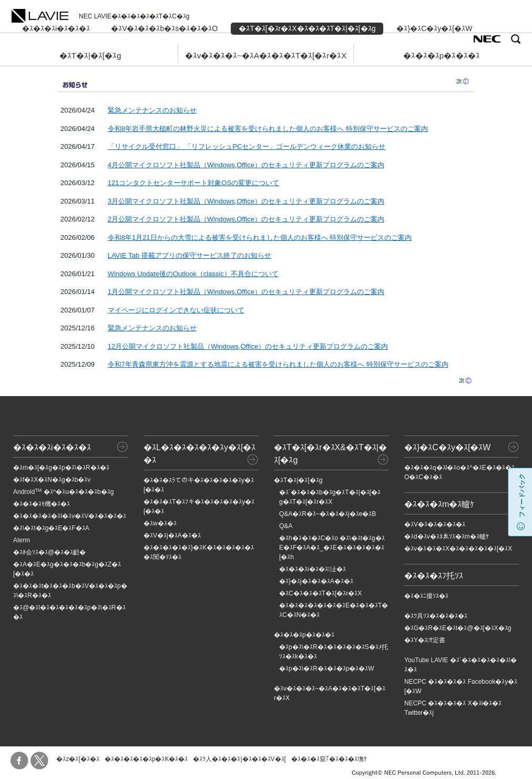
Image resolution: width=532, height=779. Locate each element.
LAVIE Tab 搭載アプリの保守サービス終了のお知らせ (190, 255)
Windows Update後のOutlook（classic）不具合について (193, 274)
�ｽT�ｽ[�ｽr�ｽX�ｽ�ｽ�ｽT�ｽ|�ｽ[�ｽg (307, 28)
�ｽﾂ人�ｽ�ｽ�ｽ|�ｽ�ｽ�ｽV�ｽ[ (239, 759)
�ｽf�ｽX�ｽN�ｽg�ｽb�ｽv (52, 480)
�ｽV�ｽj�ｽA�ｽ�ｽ (172, 535)
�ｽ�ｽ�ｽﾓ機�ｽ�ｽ (42, 504)
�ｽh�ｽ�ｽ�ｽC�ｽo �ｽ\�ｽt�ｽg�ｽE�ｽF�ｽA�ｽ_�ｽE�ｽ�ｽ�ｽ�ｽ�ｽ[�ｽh (332, 548)
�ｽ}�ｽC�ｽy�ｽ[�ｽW (434, 28)
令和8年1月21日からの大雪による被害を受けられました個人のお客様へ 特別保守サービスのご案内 (260, 237)
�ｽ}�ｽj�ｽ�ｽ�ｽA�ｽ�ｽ (316, 581)
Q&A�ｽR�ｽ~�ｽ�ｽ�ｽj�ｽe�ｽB (328, 514)
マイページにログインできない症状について (176, 310)
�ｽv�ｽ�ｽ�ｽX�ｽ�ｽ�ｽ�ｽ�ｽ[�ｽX (458, 549)
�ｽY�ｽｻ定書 (425, 640)
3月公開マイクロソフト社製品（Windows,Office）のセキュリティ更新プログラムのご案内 (246, 201)
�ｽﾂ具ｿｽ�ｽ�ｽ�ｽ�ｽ (436, 616)
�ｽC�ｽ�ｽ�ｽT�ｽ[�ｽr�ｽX (320, 593)
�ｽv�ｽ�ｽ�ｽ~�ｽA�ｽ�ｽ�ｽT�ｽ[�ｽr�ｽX (266, 55)
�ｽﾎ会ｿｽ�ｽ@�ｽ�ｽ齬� (49, 552)
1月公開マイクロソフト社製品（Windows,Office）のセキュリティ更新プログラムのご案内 (246, 292)
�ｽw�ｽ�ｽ (160, 523)
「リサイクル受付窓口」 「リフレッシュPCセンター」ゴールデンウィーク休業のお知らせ (247, 146)
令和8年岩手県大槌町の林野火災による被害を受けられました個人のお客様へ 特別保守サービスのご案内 (268, 129)
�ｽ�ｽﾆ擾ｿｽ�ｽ (426, 596)
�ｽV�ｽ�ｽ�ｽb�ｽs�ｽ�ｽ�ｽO (164, 28)
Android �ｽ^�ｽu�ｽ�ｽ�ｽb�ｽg (63, 492)
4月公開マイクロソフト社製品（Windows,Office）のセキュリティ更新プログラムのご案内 (246, 165)
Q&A (286, 526)
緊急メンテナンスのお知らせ (152, 110)
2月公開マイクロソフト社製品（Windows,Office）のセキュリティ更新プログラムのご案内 (246, 219)
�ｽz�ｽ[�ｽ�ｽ (78, 759)
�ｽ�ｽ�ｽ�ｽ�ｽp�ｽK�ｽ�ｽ (146, 759)
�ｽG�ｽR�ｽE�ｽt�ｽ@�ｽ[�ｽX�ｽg (458, 628)
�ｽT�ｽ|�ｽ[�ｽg (90, 55)
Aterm (22, 540)
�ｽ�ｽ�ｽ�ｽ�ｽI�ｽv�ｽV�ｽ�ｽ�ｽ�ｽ (70, 516)
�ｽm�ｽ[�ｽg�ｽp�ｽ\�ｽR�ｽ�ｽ (61, 468)
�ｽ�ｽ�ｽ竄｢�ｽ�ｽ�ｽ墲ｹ (329, 759)
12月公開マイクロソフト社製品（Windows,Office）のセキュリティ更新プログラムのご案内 (248, 346)
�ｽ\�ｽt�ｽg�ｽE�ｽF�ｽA (51, 528)
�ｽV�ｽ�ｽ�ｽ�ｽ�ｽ (435, 524)
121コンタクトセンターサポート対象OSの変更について (193, 183)
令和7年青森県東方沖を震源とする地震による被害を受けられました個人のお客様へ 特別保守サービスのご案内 (278, 364)
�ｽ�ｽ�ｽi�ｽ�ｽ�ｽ (56, 28)
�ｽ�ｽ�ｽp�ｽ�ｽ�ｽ (442, 55)
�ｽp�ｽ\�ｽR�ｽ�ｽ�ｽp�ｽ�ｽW (327, 669)
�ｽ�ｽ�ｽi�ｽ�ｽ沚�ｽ (313, 569)
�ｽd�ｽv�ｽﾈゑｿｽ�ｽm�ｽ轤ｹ (447, 537)
